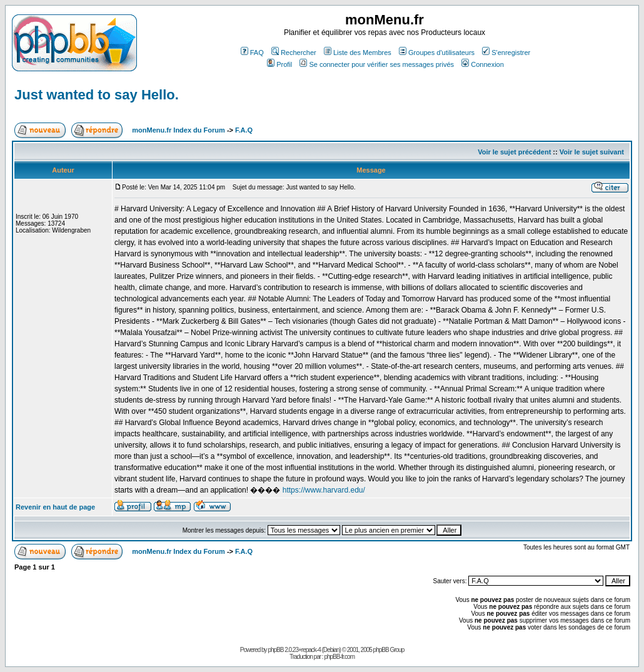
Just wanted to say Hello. (97, 95)
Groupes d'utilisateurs (437, 53)
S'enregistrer (506, 53)
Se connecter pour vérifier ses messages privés (377, 64)
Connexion (483, 64)
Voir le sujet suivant (592, 152)
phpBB (275, 650)
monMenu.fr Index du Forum (179, 130)
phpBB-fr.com (339, 657)
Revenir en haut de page (55, 507)
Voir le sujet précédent (514, 152)
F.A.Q (244, 130)
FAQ (252, 53)
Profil (279, 64)
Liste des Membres (358, 53)
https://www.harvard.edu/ (324, 490)
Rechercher (294, 53)
